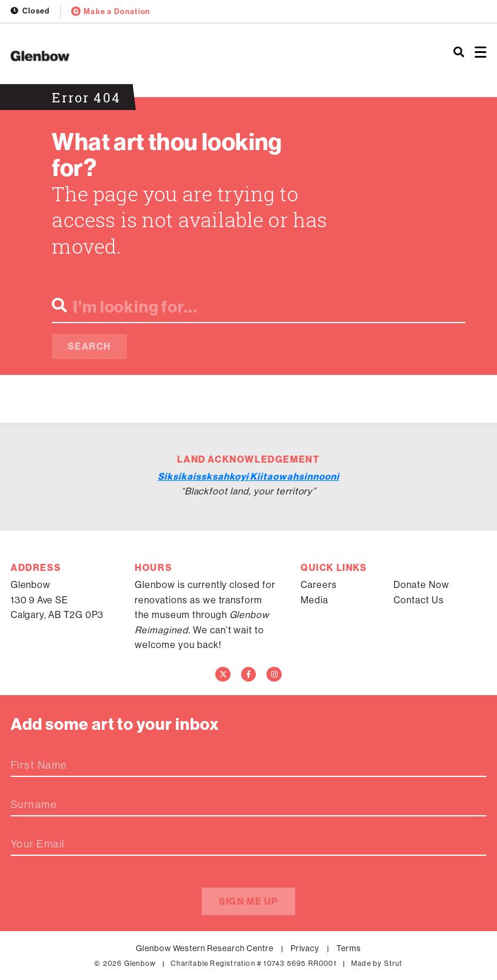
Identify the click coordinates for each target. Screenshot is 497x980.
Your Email (38, 844)
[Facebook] (249, 675)
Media (314, 600)
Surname (34, 805)
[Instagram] (274, 675)
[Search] (459, 53)
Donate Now (421, 585)
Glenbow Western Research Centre (205, 948)
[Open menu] (481, 53)
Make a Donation (111, 11)
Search (89, 346)
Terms (349, 948)
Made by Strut (377, 964)
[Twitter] (223, 675)
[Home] (166, 56)
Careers (319, 585)
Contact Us (419, 600)
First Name (39, 765)
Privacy (305, 948)
